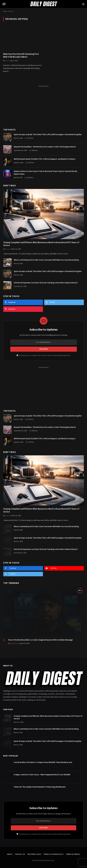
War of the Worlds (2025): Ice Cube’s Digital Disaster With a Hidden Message (41, 640)
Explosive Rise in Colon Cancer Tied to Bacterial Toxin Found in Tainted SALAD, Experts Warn (46, 173)
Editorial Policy (34, 854)
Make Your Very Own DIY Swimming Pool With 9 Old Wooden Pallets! (21, 56)
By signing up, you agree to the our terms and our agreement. (44, 355)
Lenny (7, 249)
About (10, 854)
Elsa (6, 61)
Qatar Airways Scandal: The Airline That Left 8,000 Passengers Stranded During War (48, 135)
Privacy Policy (58, 355)
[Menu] (4, 4)
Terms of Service (73, 854)
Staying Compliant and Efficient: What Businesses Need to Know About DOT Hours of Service (41, 244)
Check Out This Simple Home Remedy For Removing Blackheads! (40, 787)
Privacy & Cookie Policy (54, 854)
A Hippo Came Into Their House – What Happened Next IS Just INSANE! (42, 775)
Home (5, 11)
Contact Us (20, 854)
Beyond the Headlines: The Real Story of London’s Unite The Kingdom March (45, 147)
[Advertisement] (44, 105)
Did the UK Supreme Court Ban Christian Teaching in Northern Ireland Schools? (46, 283)
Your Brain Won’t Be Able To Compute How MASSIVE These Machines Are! (43, 762)
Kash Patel (14, 643)
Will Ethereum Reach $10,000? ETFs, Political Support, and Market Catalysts (45, 159)
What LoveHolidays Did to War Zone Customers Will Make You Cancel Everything (46, 260)
